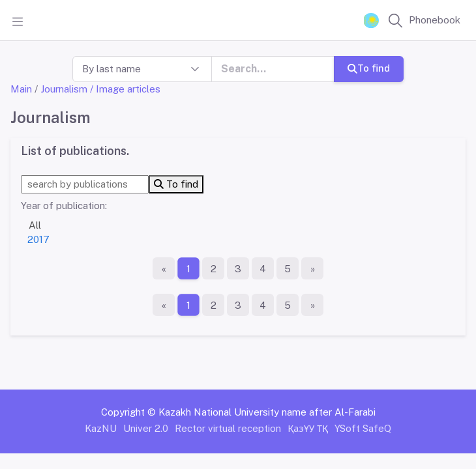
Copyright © (128, 412)
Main (21, 89)
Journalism (64, 89)
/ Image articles (125, 89)
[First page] (164, 268)
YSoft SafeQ (363, 428)
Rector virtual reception (228, 428)
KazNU (101, 428)
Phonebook (435, 20)
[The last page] (312, 268)
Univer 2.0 (146, 428)
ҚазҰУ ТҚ (308, 428)
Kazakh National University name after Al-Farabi (267, 412)
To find (369, 68)
